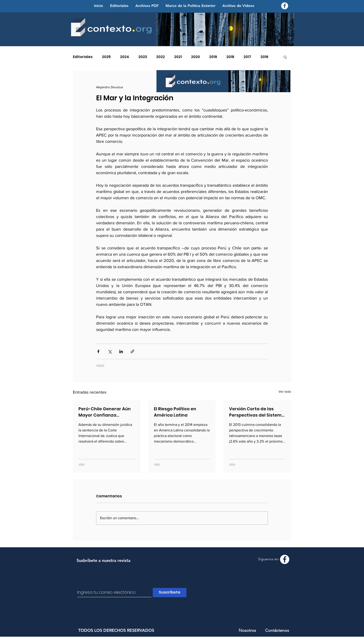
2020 (195, 57)
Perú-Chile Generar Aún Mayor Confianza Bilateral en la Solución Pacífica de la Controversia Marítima (105, 412)
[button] (285, 57)
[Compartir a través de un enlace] (132, 351)
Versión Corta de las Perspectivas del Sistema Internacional (257, 412)
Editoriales (83, 57)
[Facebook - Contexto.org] (285, 6)
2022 (161, 57)
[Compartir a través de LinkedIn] (121, 351)
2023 (143, 57)
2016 (264, 57)
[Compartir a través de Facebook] (98, 351)
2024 (125, 57)
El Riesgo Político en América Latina (175, 412)
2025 (106, 57)
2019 (213, 57)
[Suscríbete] (170, 593)
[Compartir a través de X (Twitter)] (110, 351)
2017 (247, 57)
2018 (230, 57)
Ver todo (285, 391)
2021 (178, 57)
